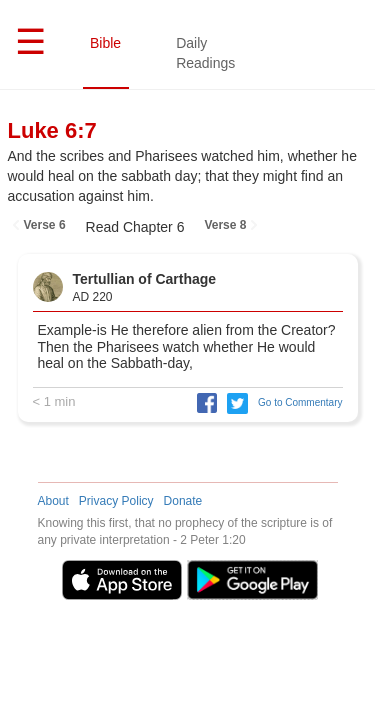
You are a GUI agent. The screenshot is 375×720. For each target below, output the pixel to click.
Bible (105, 43)
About (53, 501)
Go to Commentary (300, 402)
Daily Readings (205, 53)
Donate (183, 501)
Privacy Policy (116, 501)
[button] (202, 402)
